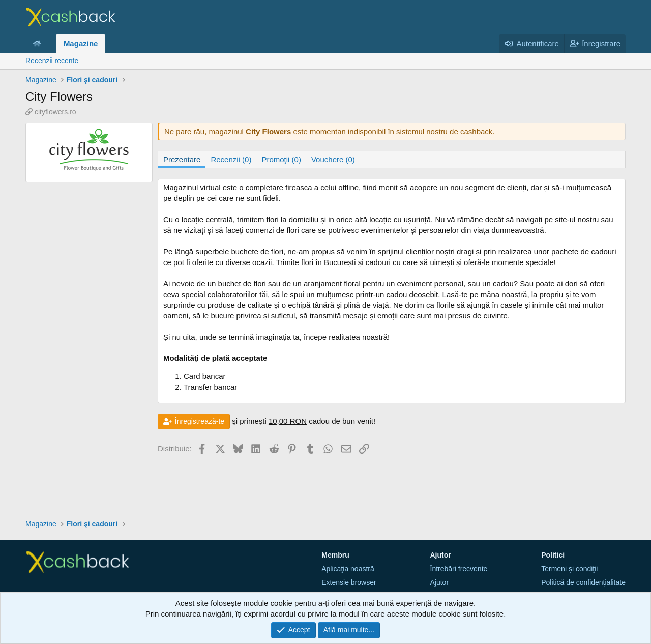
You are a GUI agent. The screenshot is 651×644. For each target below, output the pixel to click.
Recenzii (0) (231, 159)
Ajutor (440, 582)
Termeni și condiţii (569, 569)
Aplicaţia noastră (348, 569)
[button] (49, 43)
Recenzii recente (52, 61)
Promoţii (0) (281, 159)
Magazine (81, 43)
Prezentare (182, 159)
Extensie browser (349, 582)
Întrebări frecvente (459, 569)
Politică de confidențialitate (583, 582)
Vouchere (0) (333, 159)
